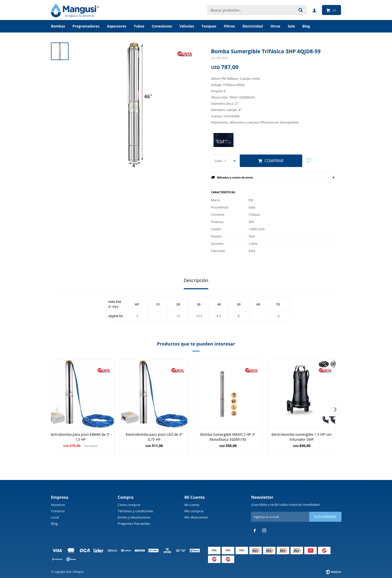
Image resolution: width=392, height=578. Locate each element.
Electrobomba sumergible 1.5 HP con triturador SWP (302, 437)
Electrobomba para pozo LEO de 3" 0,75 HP (154, 437)
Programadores (86, 26)
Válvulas (187, 26)
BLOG (306, 26)
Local (55, 517)
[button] (335, 409)
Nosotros (58, 505)
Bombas (58, 26)
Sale (291, 26)
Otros (275, 26)
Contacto (58, 511)
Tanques (209, 26)
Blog (54, 523)
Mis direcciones (196, 517)
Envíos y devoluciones (134, 517)
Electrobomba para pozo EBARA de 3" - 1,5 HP (80, 437)
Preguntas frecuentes (134, 523)
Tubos (139, 26)
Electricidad (253, 26)
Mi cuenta (192, 505)
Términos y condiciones (135, 511)
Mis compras (194, 511)
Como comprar (129, 505)
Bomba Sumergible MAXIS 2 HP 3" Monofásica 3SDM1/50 (228, 437)
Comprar (274, 161)
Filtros (229, 26)
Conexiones (162, 26)
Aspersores (117, 26)
